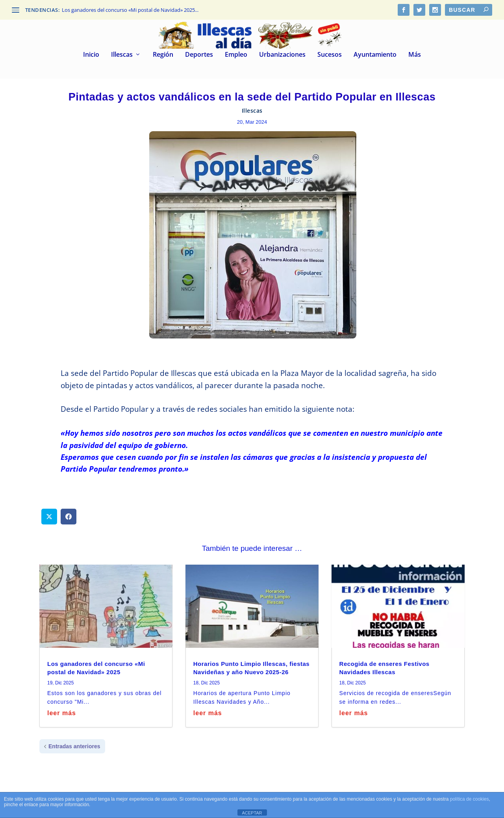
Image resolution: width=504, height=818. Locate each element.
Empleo (236, 55)
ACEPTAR (252, 813)
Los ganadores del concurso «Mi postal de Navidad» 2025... (130, 10)
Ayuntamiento (375, 55)
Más (415, 55)
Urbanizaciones (282, 55)
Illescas (122, 55)
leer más (62, 713)
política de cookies (470, 799)
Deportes (199, 55)
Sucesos (330, 55)
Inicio (91, 55)
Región (163, 55)
